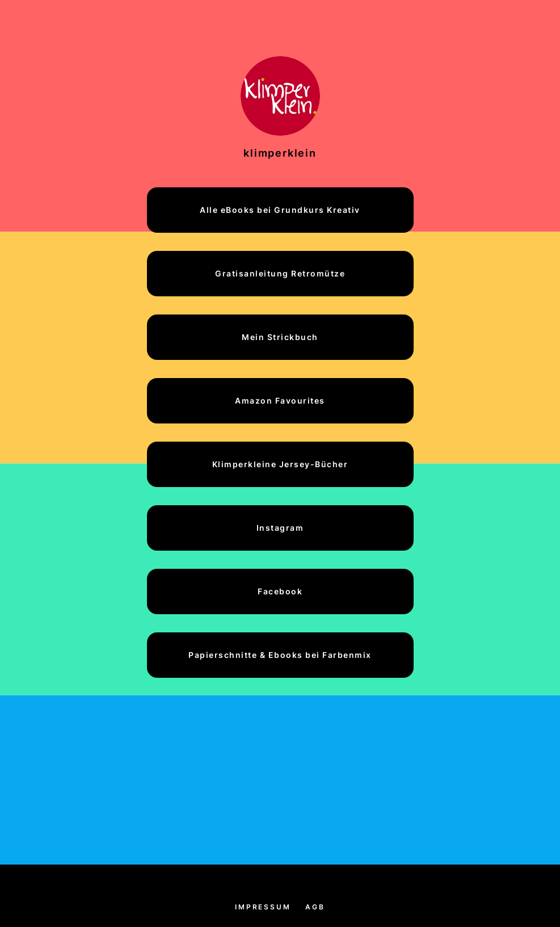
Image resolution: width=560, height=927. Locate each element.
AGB (315, 907)
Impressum (263, 907)
